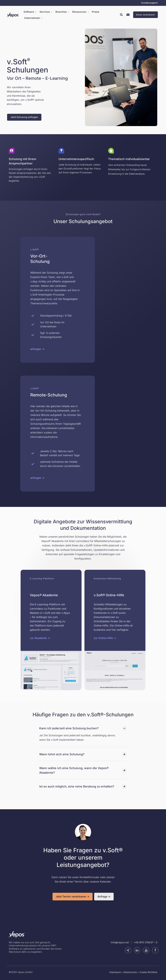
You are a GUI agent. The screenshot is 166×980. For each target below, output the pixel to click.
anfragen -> (37, 349)
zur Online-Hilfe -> (105, 638)
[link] (51, 671)
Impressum (115, 972)
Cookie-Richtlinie (148, 972)
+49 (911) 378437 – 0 (145, 942)
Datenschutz (130, 972)
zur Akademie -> (40, 638)
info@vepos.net (120, 942)
